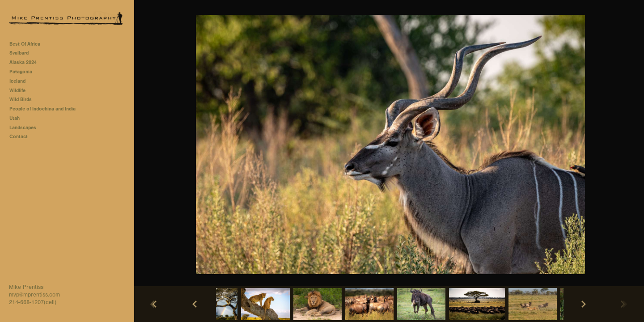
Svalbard (19, 53)
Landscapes (23, 128)
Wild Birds (21, 100)
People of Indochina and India (42, 109)
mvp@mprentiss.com (34, 295)
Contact (19, 137)
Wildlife (17, 91)
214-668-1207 (26, 302)
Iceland (17, 81)
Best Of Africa (28, 44)
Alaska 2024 (23, 62)
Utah (15, 118)
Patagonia (21, 72)
